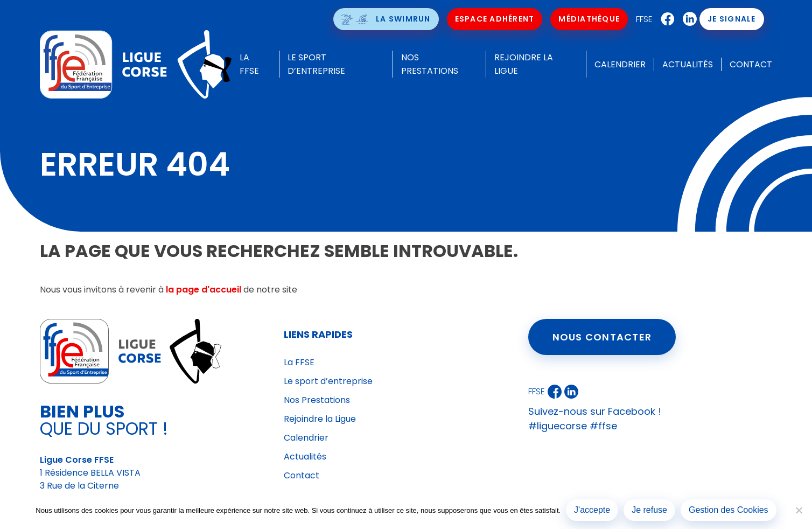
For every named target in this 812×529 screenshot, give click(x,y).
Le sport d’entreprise (328, 381)
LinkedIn (688, 19)
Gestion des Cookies (729, 510)
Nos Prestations (317, 400)
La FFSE (299, 362)
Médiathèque (590, 19)
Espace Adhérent (495, 19)
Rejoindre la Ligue (320, 419)
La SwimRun (404, 19)
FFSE (645, 19)
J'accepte (592, 510)
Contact (751, 64)
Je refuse (649, 510)
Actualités (688, 64)
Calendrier (620, 64)
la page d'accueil (204, 290)
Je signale (732, 19)
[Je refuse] (799, 510)
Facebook (666, 19)
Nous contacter (602, 337)
